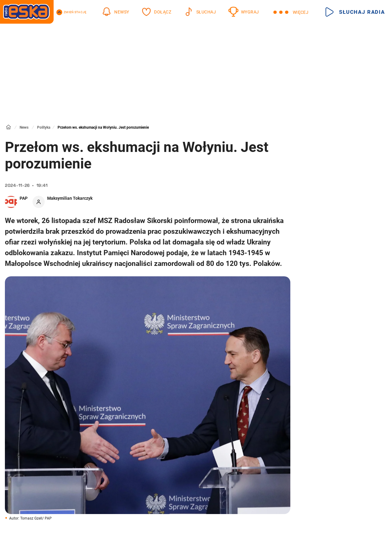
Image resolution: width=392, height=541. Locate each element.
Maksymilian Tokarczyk (70, 198)
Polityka (44, 127)
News (24, 127)
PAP (24, 198)
